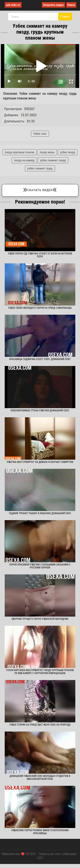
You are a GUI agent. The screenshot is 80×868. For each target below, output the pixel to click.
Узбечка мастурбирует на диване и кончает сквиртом (40, 462)
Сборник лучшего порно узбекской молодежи (40, 619)
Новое (71, 5)
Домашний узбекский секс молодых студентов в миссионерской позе (40, 778)
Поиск (65, 16)
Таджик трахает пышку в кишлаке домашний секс (40, 513)
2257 (40, 858)
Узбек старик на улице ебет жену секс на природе (40, 725)
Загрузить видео (53, 5)
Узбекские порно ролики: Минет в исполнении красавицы (40, 832)
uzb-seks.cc (13, 5)
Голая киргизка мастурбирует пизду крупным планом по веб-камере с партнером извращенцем (40, 672)
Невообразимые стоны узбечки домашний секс (40, 410)
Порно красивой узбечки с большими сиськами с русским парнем (40, 566)
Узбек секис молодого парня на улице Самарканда (40, 308)
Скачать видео (40, 189)
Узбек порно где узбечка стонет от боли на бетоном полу (40, 255)
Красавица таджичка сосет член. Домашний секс (40, 359)
